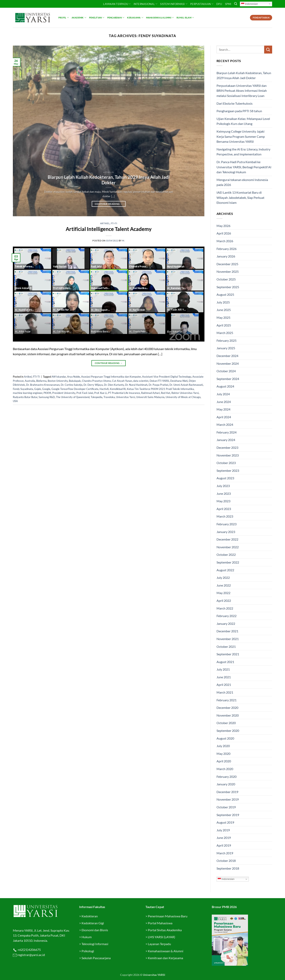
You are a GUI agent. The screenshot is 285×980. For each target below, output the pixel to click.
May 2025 (223, 317)
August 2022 (225, 570)
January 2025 (226, 348)
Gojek (38, 389)
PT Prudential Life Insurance (124, 393)
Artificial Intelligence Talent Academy (109, 229)
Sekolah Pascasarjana (96, 958)
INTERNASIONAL (146, 4)
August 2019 (225, 822)
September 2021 (228, 654)
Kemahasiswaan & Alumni (166, 951)
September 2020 (228, 731)
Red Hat (166, 393)
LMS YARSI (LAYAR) (161, 937)
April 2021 (224, 685)
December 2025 (227, 264)
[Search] (236, 4)
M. (123, 241)
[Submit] (268, 49)
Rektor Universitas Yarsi (185, 393)
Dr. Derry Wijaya (93, 385)
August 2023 (225, 478)
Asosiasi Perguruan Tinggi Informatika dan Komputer (111, 377)
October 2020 (226, 723)
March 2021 (225, 692)
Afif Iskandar (59, 377)
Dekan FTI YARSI (159, 381)
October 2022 (226, 555)
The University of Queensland (73, 397)
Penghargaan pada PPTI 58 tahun (239, 111)
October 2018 (226, 861)
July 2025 (223, 302)
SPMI (228, 4)
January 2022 (226, 624)
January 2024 (226, 440)
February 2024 (227, 432)
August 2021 (225, 662)
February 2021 (227, 700)
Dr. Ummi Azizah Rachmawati (186, 385)
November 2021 (228, 639)
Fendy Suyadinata (23, 389)
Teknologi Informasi (95, 944)
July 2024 (223, 394)
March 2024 (225, 424)
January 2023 (226, 532)
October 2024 (226, 371)
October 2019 (226, 807)
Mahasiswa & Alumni (160, 18)
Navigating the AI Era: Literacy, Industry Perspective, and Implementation (243, 152)
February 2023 (227, 524)
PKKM (47, 393)
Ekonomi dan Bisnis (95, 930)
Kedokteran (90, 916)
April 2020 (224, 761)
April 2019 (224, 845)
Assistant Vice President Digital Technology (167, 377)
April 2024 (224, 417)
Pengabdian (116, 18)
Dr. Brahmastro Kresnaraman (43, 385)
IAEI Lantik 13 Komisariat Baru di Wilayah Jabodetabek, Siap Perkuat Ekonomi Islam (240, 197)
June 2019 (224, 838)
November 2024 (228, 363)
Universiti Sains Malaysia (150, 397)
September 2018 (228, 868)
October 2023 (226, 463)
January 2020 (226, 784)
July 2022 (223, 578)
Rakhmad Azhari (150, 393)
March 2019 (225, 853)
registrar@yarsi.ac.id (31, 955)
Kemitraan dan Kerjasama (165, 958)
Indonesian (249, 4)
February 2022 (227, 616)
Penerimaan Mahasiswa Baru (168, 916)
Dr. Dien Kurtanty (114, 385)
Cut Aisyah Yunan (122, 381)
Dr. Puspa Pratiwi (158, 385)
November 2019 (228, 799)
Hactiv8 (104, 389)
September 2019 (228, 815)
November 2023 (228, 455)
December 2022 (227, 539)
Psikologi (88, 951)
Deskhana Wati (179, 381)
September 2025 (228, 287)
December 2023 (227, 447)
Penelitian (97, 18)
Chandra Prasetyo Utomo (96, 381)
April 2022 (224, 601)
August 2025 (225, 294)
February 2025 (227, 340)
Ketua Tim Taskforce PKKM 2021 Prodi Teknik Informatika (160, 389)
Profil (64, 18)
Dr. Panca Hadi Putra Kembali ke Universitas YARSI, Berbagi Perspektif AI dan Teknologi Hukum (244, 167)
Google (46, 389)
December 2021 (227, 631)
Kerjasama (135, 18)
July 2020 (223, 746)
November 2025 (228, 271)
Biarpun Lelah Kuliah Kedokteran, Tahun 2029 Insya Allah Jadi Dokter (109, 180)
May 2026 (223, 226)
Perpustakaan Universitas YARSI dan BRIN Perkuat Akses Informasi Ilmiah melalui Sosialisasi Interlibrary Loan (242, 91)
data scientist (141, 381)
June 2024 (224, 402)
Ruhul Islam (185, 18)
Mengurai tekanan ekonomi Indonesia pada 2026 (242, 182)
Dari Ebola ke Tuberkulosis (235, 103)
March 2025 (225, 333)
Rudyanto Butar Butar (25, 397)
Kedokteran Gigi (93, 923)
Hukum (87, 937)
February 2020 (227, 777)
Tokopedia (96, 397)
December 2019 (227, 792)
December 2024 (227, 356)
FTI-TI (114, 223)
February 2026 (227, 249)
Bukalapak (75, 381)
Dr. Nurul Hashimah (136, 385)
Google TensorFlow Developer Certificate (75, 389)
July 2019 (223, 830)
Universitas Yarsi (125, 397)
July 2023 (223, 486)
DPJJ (219, 4)
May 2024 (223, 409)
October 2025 (226, 279)
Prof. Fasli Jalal (85, 393)
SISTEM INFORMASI (174, 4)
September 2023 (228, 470)
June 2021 (224, 677)
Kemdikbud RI (118, 389)
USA (15, 401)
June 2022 (224, 585)
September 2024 (228, 379)
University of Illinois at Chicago (183, 397)
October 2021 (226, 646)
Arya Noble (74, 377)
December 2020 (227, 708)
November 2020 (228, 715)
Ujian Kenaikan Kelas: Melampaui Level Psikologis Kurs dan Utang (243, 121)
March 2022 (225, 608)
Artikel (105, 223)
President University (64, 393)
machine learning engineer (28, 393)
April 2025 (224, 325)
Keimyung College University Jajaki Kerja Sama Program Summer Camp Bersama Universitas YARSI (241, 136)
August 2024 (225, 386)
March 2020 (225, 769)
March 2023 (225, 516)
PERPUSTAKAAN (202, 4)
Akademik (79, 18)
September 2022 (228, 562)
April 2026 (224, 233)
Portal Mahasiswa (160, 923)
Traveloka (109, 397)
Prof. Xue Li (101, 393)
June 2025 (224, 310)
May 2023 (223, 501)
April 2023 (224, 509)
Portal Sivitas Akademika (165, 930)
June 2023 (224, 493)
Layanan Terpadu (117, 4)
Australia (30, 381)
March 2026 (225, 241)
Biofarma (41, 381)
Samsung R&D (47, 397)
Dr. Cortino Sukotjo (72, 385)
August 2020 (225, 738)
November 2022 (228, 547)
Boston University (58, 381)
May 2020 (223, 754)
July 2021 (223, 669)
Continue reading (109, 204)
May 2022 (223, 593)
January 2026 (226, 256)
